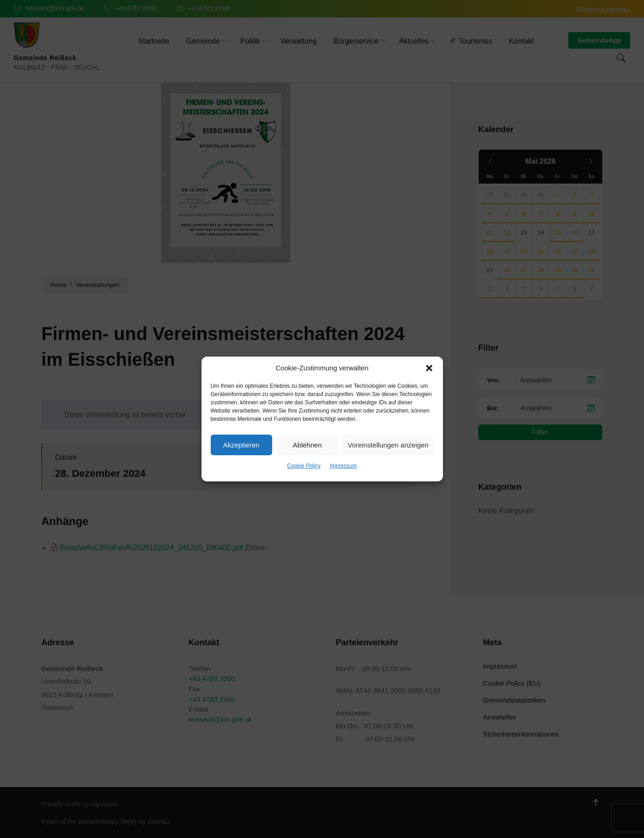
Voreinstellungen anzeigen (388, 445)
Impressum (343, 466)
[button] (429, 368)
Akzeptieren (241, 445)
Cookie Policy (304, 466)
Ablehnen (307, 445)
